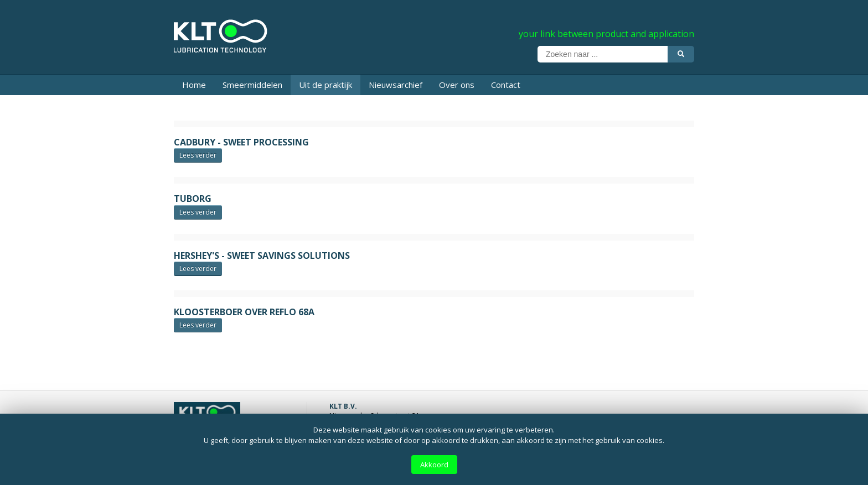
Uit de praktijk (325, 85)
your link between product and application (606, 34)
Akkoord (434, 465)
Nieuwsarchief (396, 85)
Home (194, 85)
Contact (506, 85)
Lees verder (198, 155)
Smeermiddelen (252, 85)
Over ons (457, 85)
